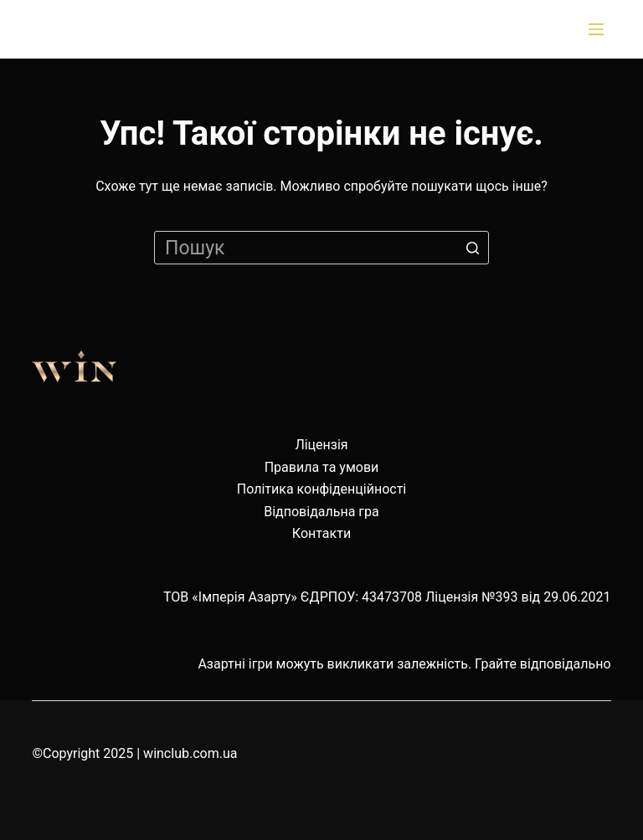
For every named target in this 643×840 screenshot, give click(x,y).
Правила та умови (322, 467)
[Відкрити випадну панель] (599, 29)
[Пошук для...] (321, 248)
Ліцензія (321, 445)
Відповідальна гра (321, 512)
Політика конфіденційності (321, 489)
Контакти (321, 533)
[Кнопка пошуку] (472, 248)
